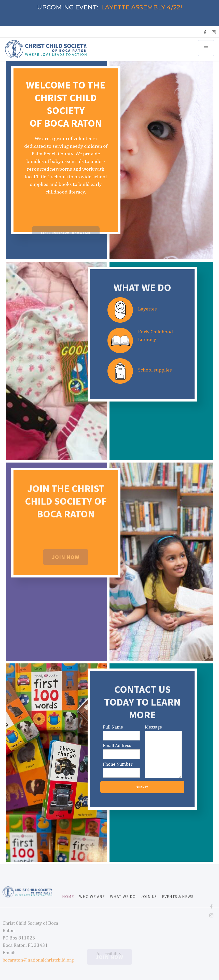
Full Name (113, 727)
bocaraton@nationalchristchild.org (38, 967)
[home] (46, 49)
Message (153, 727)
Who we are (92, 903)
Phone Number (118, 764)
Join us (149, 903)
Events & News (178, 903)
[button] (206, 48)
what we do (123, 903)
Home (68, 903)
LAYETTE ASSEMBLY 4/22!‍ (142, 7)
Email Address (117, 746)
